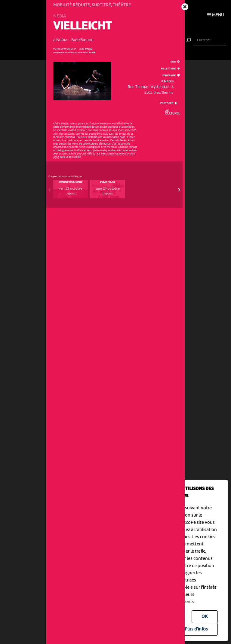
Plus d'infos (196, 629)
